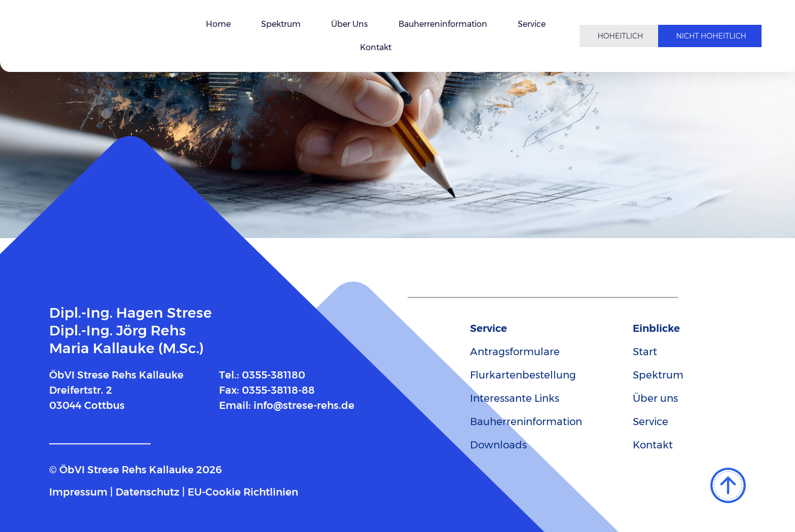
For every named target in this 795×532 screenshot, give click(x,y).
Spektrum (281, 24)
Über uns (349, 24)
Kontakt (376, 47)
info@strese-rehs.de (304, 405)
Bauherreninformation (443, 24)
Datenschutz (148, 492)
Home (218, 24)
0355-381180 (274, 375)
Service (532, 24)
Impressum (78, 492)
